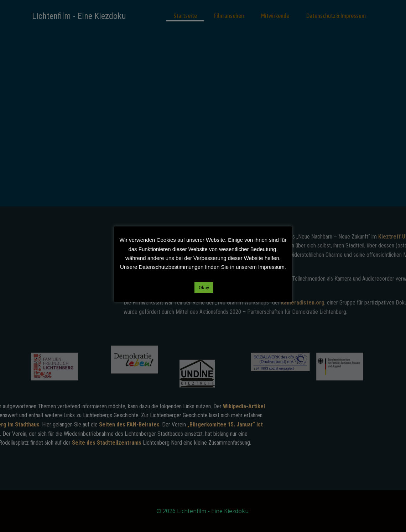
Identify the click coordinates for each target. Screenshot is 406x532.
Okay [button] (204, 288)
